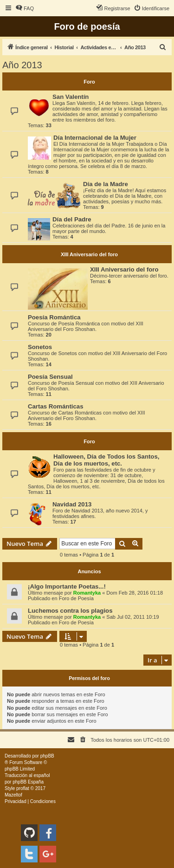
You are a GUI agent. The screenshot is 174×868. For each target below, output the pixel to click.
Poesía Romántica (54, 317)
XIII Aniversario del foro (89, 254)
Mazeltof (13, 795)
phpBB (47, 756)
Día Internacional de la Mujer (95, 138)
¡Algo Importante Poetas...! (67, 586)
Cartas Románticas (55, 406)
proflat (23, 788)
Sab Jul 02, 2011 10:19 (132, 617)
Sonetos (40, 347)
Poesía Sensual (50, 377)
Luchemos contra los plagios (70, 611)
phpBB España (28, 782)
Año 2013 (22, 65)
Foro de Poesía (76, 598)
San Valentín (71, 97)
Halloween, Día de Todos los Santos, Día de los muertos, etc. (106, 460)
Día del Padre (72, 219)
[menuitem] (25, 8)
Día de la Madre (106, 184)
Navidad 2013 (72, 504)
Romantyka (87, 593)
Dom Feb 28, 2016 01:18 (135, 593)
